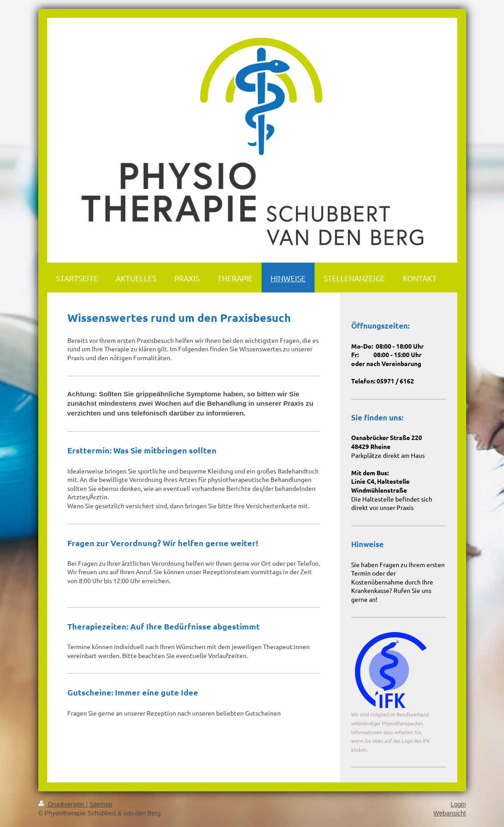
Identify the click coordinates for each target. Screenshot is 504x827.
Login (458, 804)
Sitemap (101, 804)
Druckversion (62, 804)
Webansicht (450, 813)
